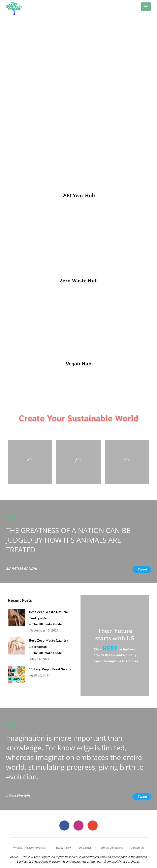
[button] (146, 7)
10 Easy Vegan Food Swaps (50, 669)
